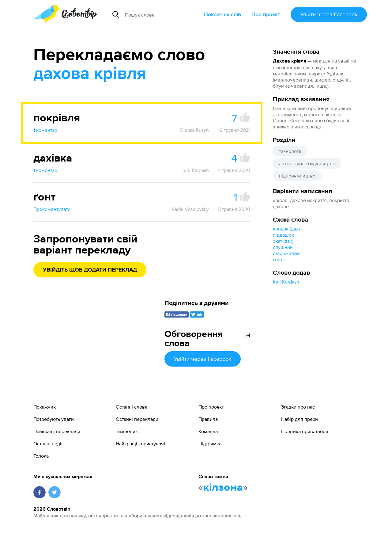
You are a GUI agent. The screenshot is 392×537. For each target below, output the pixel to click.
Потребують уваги (54, 419)
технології (290, 151)
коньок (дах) (286, 229)
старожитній (286, 253)
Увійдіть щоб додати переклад (90, 270)
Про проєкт (266, 14)
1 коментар (45, 130)
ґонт (278, 259)
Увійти (329, 14)
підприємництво (297, 176)
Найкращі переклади (57, 431)
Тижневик (127, 431)
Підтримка (210, 444)
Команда (208, 431)
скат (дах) (283, 241)
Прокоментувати (52, 209)
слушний (283, 247)
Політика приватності (305, 431)
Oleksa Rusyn (194, 130)
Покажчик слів (222, 14)
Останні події (48, 444)
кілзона (223, 488)
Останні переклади (137, 419)
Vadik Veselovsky (190, 209)
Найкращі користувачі (140, 444)
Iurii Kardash (286, 282)
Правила (208, 419)
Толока (41, 456)
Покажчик (45, 407)
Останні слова (132, 407)
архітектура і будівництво (307, 163)
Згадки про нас (298, 407)
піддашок (283, 235)
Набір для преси (300, 419)
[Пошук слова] (162, 14)
